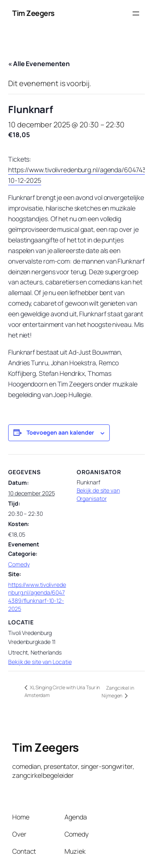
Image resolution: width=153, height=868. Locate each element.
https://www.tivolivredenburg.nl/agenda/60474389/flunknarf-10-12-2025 (37, 597)
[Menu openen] (136, 13)
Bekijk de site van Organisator (98, 494)
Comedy (19, 564)
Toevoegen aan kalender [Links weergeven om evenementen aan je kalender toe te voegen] (60, 432)
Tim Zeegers (33, 13)
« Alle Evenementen (39, 64)
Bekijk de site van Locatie (40, 662)
